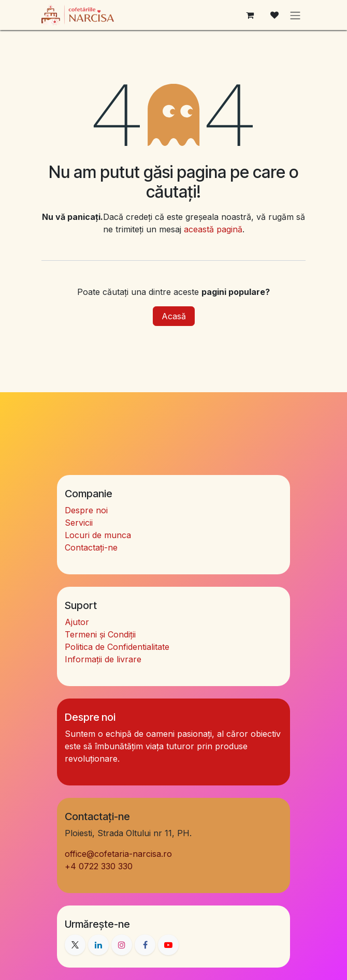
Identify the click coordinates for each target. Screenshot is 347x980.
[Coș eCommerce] (250, 15)
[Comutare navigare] (295, 15)
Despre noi (86, 510)
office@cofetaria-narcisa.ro (118, 854)
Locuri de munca (98, 535)
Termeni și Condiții (100, 634)
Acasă (174, 316)
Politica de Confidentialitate (117, 647)
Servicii (79, 523)
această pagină (213, 229)
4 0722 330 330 (99, 866)
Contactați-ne (91, 547)
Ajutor (77, 622)
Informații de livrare (103, 659)
